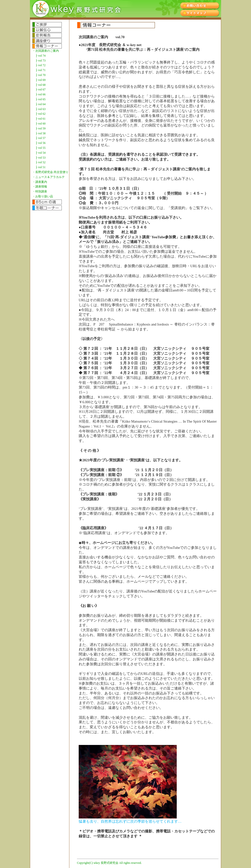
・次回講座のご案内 (46, 51)
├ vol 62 (40, 114)
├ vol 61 (40, 119)
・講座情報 (40, 187)
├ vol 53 (40, 158)
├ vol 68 (40, 85)
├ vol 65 (40, 99)
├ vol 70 (40, 75)
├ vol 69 (40, 80)
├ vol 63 (40, 109)
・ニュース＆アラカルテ (49, 177)
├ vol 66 (40, 94)
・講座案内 (40, 182)
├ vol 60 (40, 124)
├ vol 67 (40, 89)
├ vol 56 (40, 143)
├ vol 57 (40, 138)
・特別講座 (40, 191)
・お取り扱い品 (43, 196)
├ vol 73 (40, 61)
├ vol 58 (40, 133)
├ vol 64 (40, 104)
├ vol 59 (40, 128)
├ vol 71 (40, 70)
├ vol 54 (40, 153)
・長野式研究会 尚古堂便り (50, 172)
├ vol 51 (40, 167)
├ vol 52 (40, 162)
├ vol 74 (40, 56)
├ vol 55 (40, 148)
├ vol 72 (40, 65)
